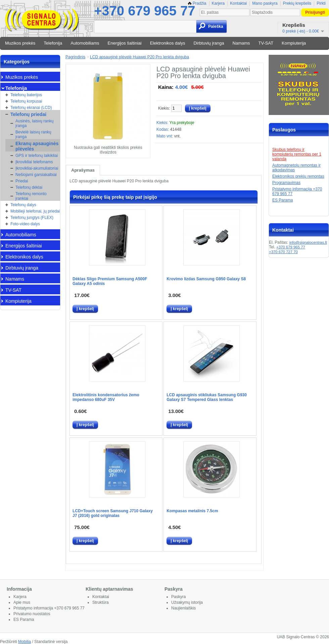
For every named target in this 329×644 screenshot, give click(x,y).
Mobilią (25, 642)
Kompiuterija (294, 43)
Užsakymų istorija (187, 602)
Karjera (218, 3)
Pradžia (197, 3)
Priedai (22, 181)
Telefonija (53, 43)
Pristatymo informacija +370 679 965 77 (49, 608)
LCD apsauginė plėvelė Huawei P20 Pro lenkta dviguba (139, 57)
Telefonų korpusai (26, 101)
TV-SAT (266, 43)
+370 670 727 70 (283, 252)
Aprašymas (83, 170)
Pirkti (321, 3)
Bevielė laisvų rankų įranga (33, 134)
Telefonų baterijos (26, 95)
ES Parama (283, 200)
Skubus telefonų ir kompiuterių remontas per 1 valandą (297, 154)
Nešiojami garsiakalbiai (36, 175)
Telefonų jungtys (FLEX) (32, 218)
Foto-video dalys (25, 224)
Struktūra (101, 602)
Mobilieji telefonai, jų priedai (35, 211)
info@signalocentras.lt (308, 242)
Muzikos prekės (20, 43)
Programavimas (286, 183)
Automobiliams (85, 43)
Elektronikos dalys (168, 43)
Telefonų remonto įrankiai (31, 196)
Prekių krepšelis (297, 3)
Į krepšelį (85, 309)
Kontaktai (238, 3)
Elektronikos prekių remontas (298, 176)
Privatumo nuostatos (32, 614)
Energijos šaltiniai (125, 43)
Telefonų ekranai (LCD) (31, 108)
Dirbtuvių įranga (209, 43)
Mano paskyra (265, 3)
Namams (241, 43)
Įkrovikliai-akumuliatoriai (37, 168)
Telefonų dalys (23, 205)
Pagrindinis (75, 57)
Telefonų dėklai (29, 187)
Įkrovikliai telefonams (34, 162)
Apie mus (22, 602)
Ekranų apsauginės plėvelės (37, 146)
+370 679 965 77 (145, 11)
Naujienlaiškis (183, 608)
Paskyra (178, 597)
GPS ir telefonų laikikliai (37, 156)
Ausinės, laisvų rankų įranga (34, 123)
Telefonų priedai (28, 114)
